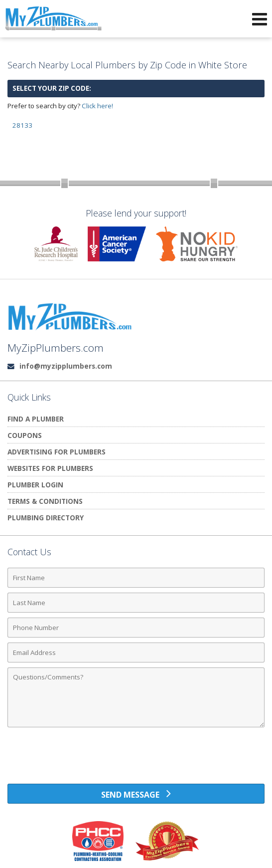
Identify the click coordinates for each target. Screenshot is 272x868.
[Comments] (136, 697)
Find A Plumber (36, 419)
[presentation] (136, 759)
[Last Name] (136, 603)
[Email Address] (136, 652)
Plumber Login (35, 485)
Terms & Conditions (45, 501)
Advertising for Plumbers (57, 452)
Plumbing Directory (46, 518)
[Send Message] (136, 794)
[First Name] (136, 578)
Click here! (97, 106)
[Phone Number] (136, 628)
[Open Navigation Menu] (260, 19)
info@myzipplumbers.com (66, 366)
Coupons (25, 435)
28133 (22, 125)
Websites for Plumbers (50, 468)
